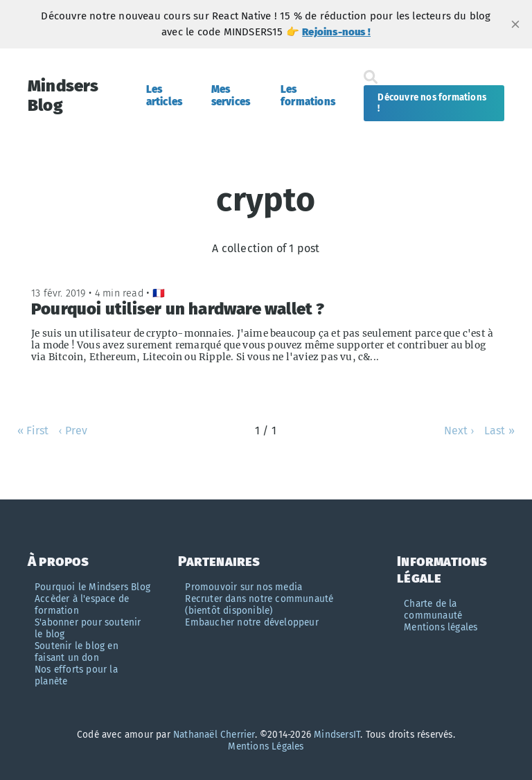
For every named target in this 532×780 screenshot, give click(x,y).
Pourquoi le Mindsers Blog (92, 587)
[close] (515, 24)
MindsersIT (337, 735)
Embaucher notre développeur (251, 622)
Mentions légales (441, 627)
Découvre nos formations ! (432, 103)
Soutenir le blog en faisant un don (77, 652)
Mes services (231, 96)
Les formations (308, 96)
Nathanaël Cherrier (214, 735)
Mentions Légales (266, 746)
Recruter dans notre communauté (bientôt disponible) (259, 605)
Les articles (165, 96)
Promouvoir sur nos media (243, 587)
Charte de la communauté (433, 610)
